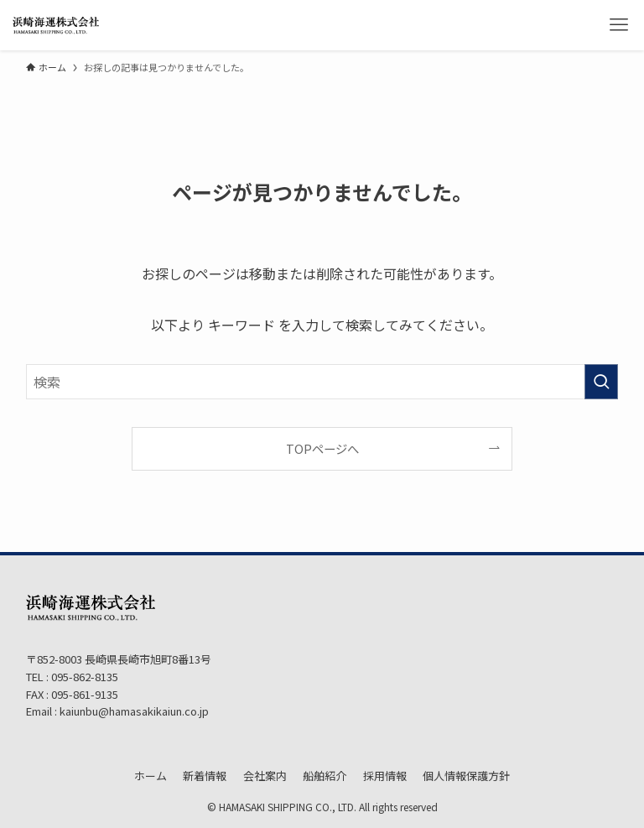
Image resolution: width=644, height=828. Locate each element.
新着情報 (205, 776)
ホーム (151, 776)
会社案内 (265, 776)
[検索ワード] (322, 382)
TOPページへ (322, 448)
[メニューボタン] (619, 25)
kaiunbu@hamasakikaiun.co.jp (134, 711)
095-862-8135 (83, 677)
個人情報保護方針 (466, 776)
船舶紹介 (325, 776)
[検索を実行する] (601, 382)
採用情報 (385, 776)
